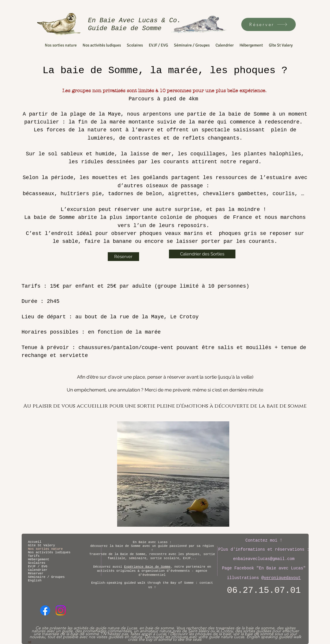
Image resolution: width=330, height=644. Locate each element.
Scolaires (37, 563)
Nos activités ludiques (49, 552)
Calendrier (38, 570)
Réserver (36, 573)
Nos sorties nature (46, 549)
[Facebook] (45, 610)
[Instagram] (61, 610)
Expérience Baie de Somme (147, 567)
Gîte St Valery (42, 545)
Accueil (35, 542)
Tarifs (34, 556)
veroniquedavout (282, 578)
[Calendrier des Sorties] (202, 254)
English (35, 581)
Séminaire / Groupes (46, 577)
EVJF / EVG (38, 566)
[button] (173, 474)
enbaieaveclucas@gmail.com (264, 559)
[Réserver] (269, 24)
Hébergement (39, 559)
